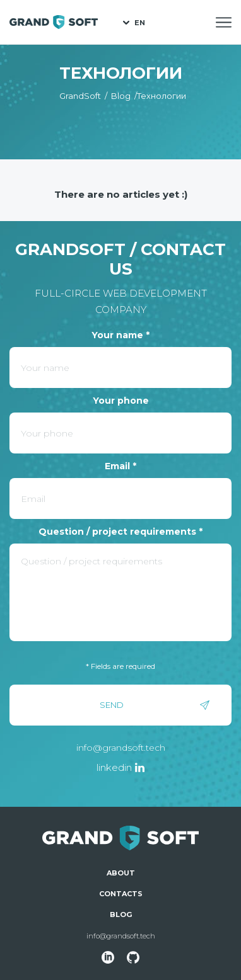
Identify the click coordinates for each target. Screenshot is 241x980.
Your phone (121, 401)
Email (120, 466)
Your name (120, 335)
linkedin (114, 767)
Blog (121, 914)
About (121, 873)
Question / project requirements (120, 532)
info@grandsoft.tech (121, 748)
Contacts (121, 894)
